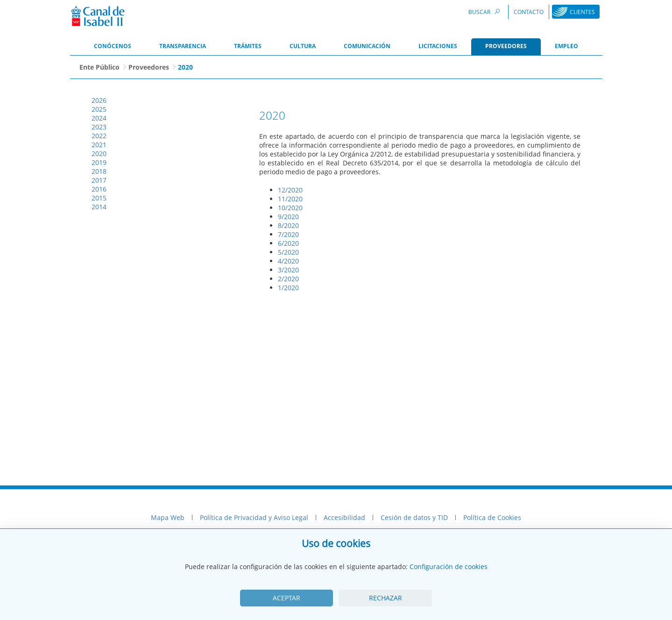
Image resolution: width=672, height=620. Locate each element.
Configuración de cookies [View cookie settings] (449, 567)
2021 (99, 145)
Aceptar (286, 598)
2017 (99, 180)
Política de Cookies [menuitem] (492, 517)
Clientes (582, 12)
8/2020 (288, 225)
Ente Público (99, 67)
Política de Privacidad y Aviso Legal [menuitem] (254, 517)
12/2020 (290, 190)
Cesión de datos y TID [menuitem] (414, 517)
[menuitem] (113, 47)
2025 (99, 109)
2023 (99, 127)
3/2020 (288, 270)
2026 (99, 100)
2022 (99, 136)
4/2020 (288, 261)
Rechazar (386, 598)
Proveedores (149, 67)
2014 (99, 207)
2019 (99, 162)
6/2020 (288, 243)
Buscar (486, 11)
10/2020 (290, 208)
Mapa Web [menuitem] (168, 517)
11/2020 (290, 199)
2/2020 (288, 279)
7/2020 (288, 234)
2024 (99, 118)
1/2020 (288, 288)
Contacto (529, 12)
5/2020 (288, 252)
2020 (99, 153)
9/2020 (288, 217)
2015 (99, 198)
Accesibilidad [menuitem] (344, 517)
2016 (99, 189)
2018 (99, 171)
